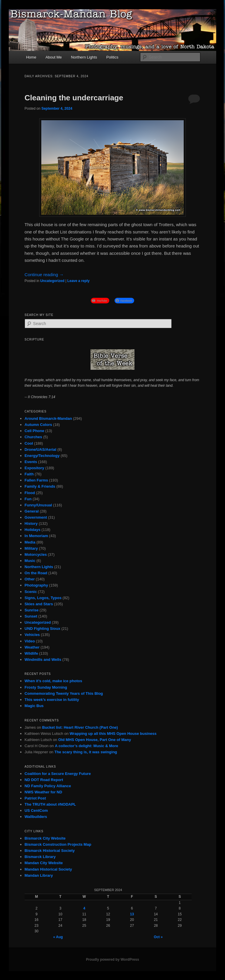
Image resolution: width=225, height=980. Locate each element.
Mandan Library (39, 875)
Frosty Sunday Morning (46, 687)
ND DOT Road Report (44, 780)
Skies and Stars (39, 604)
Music (30, 561)
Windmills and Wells (43, 660)
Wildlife (31, 653)
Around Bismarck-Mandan (48, 418)
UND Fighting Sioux (42, 629)
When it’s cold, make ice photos (53, 681)
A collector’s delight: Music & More (86, 746)
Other (30, 579)
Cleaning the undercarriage (74, 98)
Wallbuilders (36, 817)
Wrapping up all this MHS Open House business (113, 734)
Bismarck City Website (45, 838)
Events (31, 462)
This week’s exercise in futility (52, 700)
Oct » (158, 937)
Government (36, 517)
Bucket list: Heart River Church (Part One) (80, 727)
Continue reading (44, 275)
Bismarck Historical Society (50, 851)
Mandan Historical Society (48, 869)
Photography (36, 585)
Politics (112, 57)
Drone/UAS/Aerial (40, 449)
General (32, 511)
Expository (34, 468)
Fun (28, 499)
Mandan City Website (44, 863)
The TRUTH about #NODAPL (50, 804)
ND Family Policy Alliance (48, 786)
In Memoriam (36, 536)
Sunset (31, 616)
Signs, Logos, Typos (43, 598)
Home (31, 57)
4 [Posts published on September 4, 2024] (84, 908)
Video (30, 641)
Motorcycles (36, 555)
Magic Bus (34, 706)
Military (31, 548)
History (31, 523)
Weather (32, 647)
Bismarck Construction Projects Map (58, 844)
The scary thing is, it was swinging (86, 752)
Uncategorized (52, 281)
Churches (33, 437)
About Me (54, 57)
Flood (30, 493)
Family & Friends (40, 486)
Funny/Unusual (38, 505)
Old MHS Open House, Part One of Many (95, 740)
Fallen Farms (36, 480)
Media (30, 542)
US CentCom (36, 810)
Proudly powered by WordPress (112, 960)
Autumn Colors (38, 425)
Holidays (33, 530)
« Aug (58, 937)
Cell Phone (34, 431)
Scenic (31, 592)
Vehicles (32, 635)
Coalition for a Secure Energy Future (58, 774)
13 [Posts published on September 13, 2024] (132, 914)
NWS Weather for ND (43, 792)
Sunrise (32, 610)
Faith (29, 474)
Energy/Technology (42, 456)
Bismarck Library (40, 857)
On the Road (36, 573)
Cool (29, 443)
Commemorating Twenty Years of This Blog (64, 693)
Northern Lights (84, 57)
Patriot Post (35, 798)
